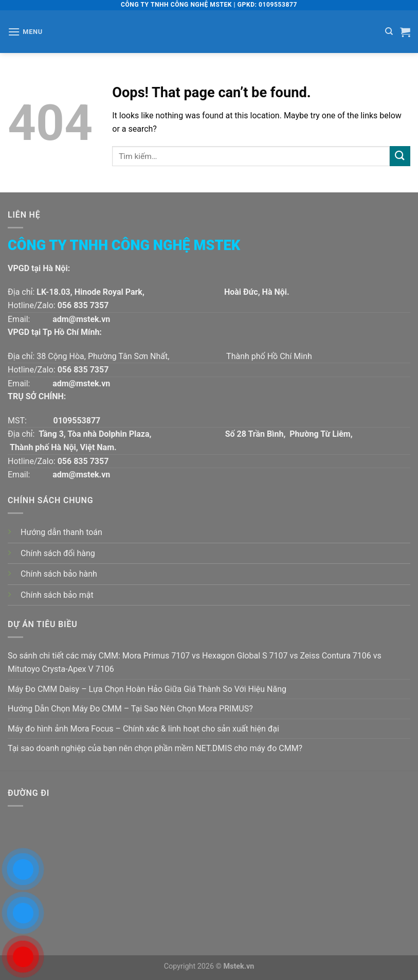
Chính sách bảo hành (59, 574)
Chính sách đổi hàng (58, 553)
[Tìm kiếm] (389, 31)
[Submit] (400, 156)
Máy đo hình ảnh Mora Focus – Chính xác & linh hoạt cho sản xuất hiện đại (143, 729)
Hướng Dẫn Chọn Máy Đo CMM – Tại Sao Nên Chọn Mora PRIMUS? (130, 709)
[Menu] (25, 32)
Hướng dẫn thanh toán (61, 532)
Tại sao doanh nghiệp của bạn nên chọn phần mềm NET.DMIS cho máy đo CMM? (155, 748)
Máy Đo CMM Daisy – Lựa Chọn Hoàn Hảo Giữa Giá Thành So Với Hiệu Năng (147, 689)
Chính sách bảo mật (57, 595)
